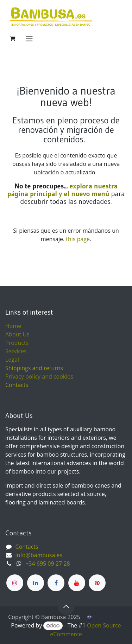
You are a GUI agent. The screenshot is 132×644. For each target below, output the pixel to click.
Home (13, 326)
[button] (66, 606)
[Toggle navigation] (29, 38)
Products (17, 343)
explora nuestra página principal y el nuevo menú (62, 190)
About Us (17, 334)
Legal (12, 360)
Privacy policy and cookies (39, 376)
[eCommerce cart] (12, 38)
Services (16, 351)
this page (78, 239)
